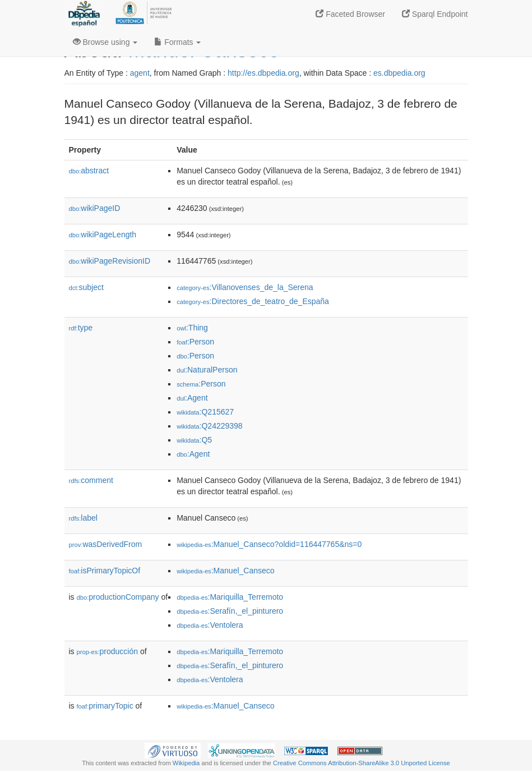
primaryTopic (105, 706)
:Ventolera (210, 625)
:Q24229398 (210, 426)
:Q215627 (205, 412)
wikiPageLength (103, 235)
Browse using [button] (105, 42)
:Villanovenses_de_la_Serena (245, 287)
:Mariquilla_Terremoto (230, 597)
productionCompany (118, 597)
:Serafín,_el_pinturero (230, 611)
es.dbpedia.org (399, 73)
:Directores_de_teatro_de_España (253, 301)
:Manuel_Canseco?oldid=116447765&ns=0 (269, 544)
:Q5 (194, 440)
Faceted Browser (350, 14)
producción (108, 651)
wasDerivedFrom (106, 544)
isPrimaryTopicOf (105, 571)
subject (86, 287)
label (83, 518)
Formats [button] (177, 42)
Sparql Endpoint (435, 14)
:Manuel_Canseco (225, 571)
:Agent (192, 398)
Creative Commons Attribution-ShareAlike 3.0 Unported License (362, 763)
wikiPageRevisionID (110, 261)
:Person (195, 342)
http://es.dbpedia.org (263, 73)
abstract (89, 171)
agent (140, 73)
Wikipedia (186, 763)
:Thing (192, 328)
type (81, 328)
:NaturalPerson (207, 370)
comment (91, 480)
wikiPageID (95, 208)
